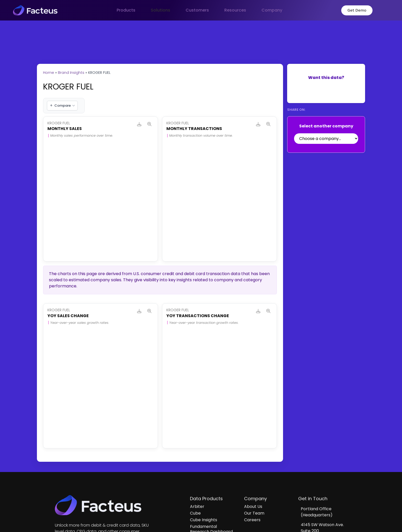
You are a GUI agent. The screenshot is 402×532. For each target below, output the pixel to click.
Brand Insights (71, 73)
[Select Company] (326, 139)
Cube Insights (204, 520)
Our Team (254, 513)
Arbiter (197, 506)
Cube (195, 513)
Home (49, 73)
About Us (253, 506)
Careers (252, 520)
